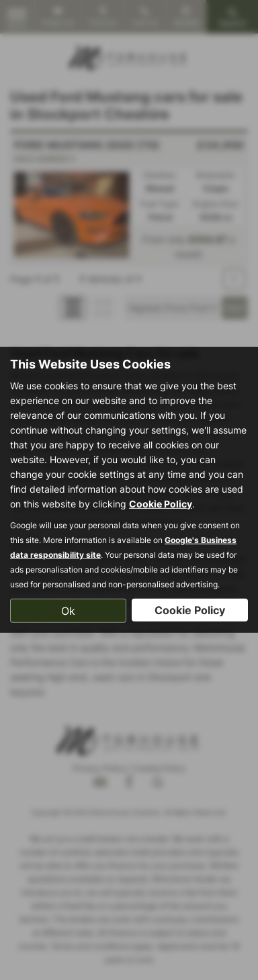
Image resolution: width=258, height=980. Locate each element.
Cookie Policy (161, 503)
